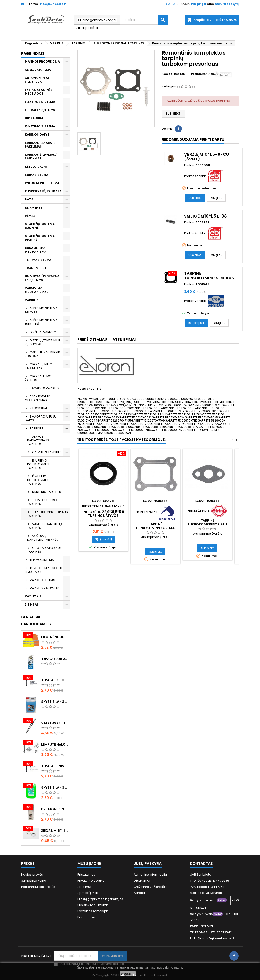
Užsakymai (142, 881)
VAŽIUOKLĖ (33, 596)
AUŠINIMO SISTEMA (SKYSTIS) (41, 322)
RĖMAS (30, 216)
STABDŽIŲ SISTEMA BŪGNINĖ (40, 226)
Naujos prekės (32, 875)
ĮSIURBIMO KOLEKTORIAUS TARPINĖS (38, 464)
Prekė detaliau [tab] (92, 339)
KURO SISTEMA (37, 175)
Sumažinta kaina (34, 881)
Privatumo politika (91, 881)
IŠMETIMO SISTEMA (40, 126)
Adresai (140, 893)
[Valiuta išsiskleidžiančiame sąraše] (173, 4)
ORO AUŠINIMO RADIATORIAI (39, 366)
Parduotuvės (87, 917)
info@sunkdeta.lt (53, 4)
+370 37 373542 (220, 932)
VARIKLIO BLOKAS (42, 580)
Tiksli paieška (86, 28)
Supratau (128, 974)
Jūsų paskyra (148, 864)
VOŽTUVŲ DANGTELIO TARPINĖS (43, 538)
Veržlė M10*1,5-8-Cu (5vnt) (207, 157)
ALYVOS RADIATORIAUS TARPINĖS (38, 440)
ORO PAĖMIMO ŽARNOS (38, 378)
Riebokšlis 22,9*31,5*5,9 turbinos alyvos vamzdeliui (103, 516)
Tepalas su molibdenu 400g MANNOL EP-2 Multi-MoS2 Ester (55, 680)
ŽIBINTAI (31, 605)
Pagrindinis (33, 54)
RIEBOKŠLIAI (38, 408)
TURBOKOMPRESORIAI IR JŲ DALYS (43, 570)
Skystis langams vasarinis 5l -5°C (55, 788)
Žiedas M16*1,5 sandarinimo (55, 831)
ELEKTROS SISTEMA (40, 102)
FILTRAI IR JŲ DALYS (40, 110)
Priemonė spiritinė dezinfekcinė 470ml (55, 809)
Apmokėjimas (88, 893)
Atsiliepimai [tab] (124, 339)
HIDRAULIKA (34, 118)
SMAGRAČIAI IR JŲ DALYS (41, 418)
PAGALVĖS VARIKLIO (44, 388)
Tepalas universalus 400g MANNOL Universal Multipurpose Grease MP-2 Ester (55, 766)
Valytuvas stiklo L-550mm (55, 723)
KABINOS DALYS (37, 135)
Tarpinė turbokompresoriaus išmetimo (155, 528)
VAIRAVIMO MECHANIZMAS (37, 290)
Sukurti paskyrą (227, 4)
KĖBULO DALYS (36, 167)
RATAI (30, 199)
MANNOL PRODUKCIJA (42, 61)
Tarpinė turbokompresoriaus (209, 276)
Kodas (167, 74)
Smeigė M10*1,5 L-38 (205, 216)
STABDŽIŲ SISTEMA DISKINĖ (40, 238)
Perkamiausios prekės (38, 887)
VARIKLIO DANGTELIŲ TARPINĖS (45, 526)
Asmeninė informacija (150, 875)
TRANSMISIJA (36, 268)
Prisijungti (198, 4)
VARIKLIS (32, 300)
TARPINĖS (37, 428)
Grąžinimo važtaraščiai (151, 887)
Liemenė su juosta (55, 637)
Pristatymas (86, 875)
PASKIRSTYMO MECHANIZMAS (38, 398)
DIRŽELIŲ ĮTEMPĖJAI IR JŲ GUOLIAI (43, 342)
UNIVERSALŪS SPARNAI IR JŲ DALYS (43, 278)
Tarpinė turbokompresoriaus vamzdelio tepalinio (207, 524)
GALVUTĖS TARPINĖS (47, 452)
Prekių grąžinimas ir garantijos (100, 899)
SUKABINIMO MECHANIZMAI (36, 250)
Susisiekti (173, 113)
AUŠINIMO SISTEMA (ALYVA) (41, 310)
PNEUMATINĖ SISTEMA (42, 183)
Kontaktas (201, 864)
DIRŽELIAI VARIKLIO (43, 332)
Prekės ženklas (203, 74)
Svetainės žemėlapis (93, 911)
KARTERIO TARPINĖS (47, 492)
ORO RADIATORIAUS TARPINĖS (44, 550)
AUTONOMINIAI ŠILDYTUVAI (37, 80)
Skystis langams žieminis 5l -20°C (55, 702)
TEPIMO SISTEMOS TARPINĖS (43, 502)
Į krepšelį (196, 323)
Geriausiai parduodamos (36, 620)
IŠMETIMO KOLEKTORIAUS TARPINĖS (38, 480)
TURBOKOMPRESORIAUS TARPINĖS (47, 514)
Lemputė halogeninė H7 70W (55, 744)
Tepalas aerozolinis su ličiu (55, 659)
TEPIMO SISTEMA (38, 260)
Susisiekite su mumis (93, 905)
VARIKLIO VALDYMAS (45, 588)
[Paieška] (144, 20)
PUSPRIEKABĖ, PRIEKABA (43, 191)
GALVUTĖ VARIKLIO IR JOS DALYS (42, 354)
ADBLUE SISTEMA (38, 70)
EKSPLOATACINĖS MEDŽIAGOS (39, 92)
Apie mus (85, 887)
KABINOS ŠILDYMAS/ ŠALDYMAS (41, 157)
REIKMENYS (34, 208)
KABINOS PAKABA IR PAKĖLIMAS (40, 145)
